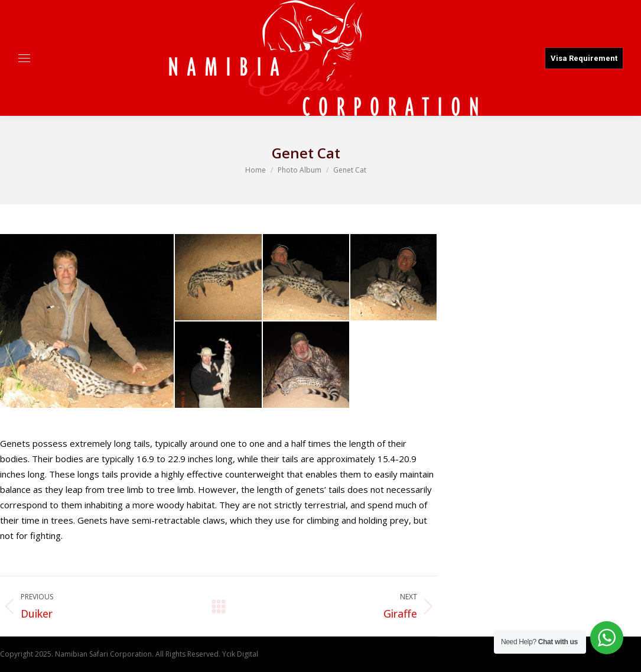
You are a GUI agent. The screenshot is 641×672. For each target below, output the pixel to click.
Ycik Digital (240, 654)
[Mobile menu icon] (24, 58)
